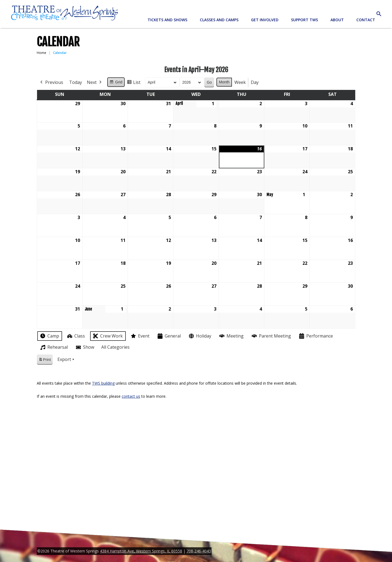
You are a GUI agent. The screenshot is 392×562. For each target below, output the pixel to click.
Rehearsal (53, 347)
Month (224, 82)
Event (140, 336)
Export (66, 360)
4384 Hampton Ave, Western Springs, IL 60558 (141, 551)
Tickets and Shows (167, 20)
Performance (316, 336)
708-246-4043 (199, 551)
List (134, 83)
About (337, 20)
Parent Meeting (271, 336)
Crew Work (107, 336)
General (169, 336)
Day (255, 82)
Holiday (200, 336)
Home (42, 53)
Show (85, 347)
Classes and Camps (219, 20)
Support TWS (304, 20)
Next (95, 83)
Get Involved (265, 20)
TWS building (103, 383)
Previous (51, 83)
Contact (366, 20)
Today (76, 82)
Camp (49, 336)
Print (45, 361)
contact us (131, 396)
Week (240, 82)
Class (76, 336)
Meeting (231, 336)
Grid (116, 83)
